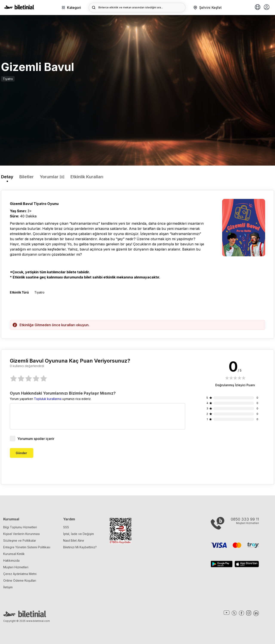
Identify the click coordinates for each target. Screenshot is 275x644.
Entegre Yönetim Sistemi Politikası (27, 547)
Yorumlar (52, 177)
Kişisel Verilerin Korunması (21, 534)
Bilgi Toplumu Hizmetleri (20, 527)
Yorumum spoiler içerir (32, 439)
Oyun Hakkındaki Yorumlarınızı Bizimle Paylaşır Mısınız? (63, 393)
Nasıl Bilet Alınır (74, 540)
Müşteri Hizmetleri (16, 567)
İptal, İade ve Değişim (79, 534)
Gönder (21, 453)
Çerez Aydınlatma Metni (20, 574)
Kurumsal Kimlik (14, 554)
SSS (66, 527)
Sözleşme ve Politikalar (20, 540)
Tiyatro (8, 79)
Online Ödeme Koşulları (20, 580)
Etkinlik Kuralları (87, 177)
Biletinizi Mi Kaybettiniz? (80, 547)
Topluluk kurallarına (48, 399)
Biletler (27, 177)
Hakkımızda (11, 560)
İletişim (8, 587)
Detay (7, 177)
